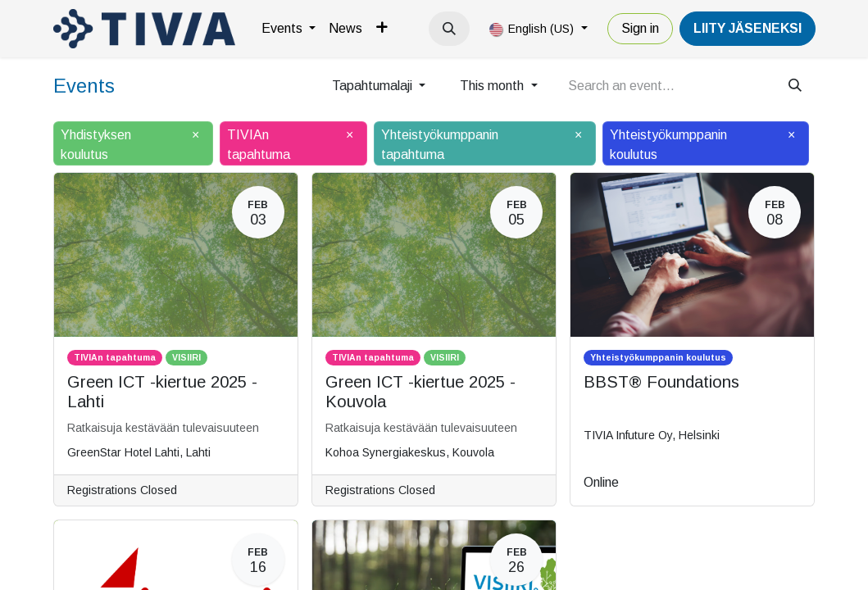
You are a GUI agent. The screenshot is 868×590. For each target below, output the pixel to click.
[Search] (795, 86)
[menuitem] (289, 29)
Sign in (640, 28)
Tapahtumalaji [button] (374, 86)
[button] (449, 29)
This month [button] (493, 86)
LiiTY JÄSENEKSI (748, 28)
